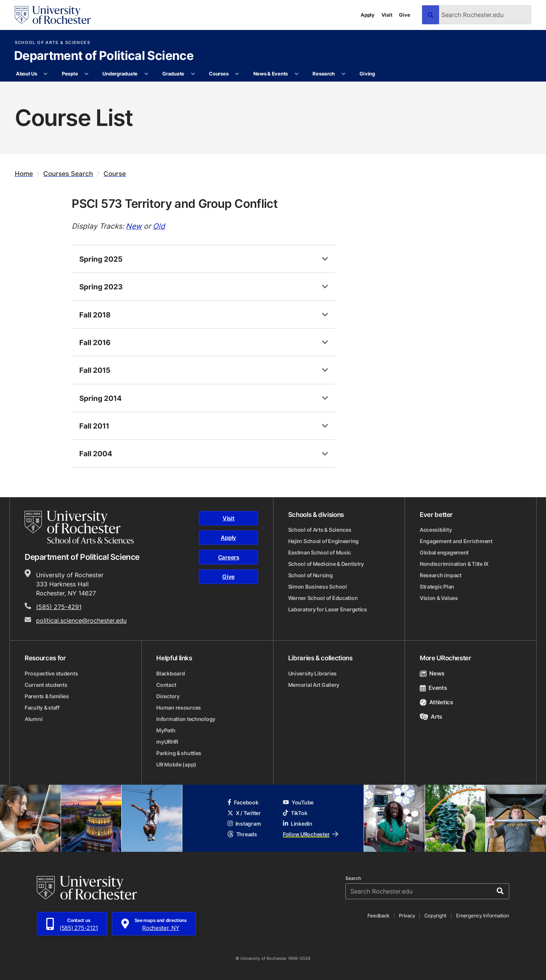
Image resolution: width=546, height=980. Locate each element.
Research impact (441, 575)
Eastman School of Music (320, 552)
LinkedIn (298, 824)
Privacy (407, 916)
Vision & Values (439, 598)
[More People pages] (87, 74)
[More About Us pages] (46, 74)
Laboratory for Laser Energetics (328, 609)
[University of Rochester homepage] (53, 15)
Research (324, 74)
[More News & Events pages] (296, 74)
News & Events (271, 74)
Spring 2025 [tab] (101, 259)
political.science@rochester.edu (81, 620)
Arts (431, 717)
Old (159, 226)
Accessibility (436, 530)
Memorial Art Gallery (314, 685)
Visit (387, 15)
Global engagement (444, 552)
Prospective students (51, 673)
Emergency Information (483, 916)
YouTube (298, 802)
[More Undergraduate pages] (146, 74)
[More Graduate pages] (193, 74)
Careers (229, 557)
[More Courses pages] (237, 74)
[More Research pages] (343, 74)
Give (404, 15)
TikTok (295, 813)
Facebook (243, 802)
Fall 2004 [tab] (96, 453)
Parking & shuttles (179, 753)
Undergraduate (120, 74)
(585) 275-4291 (59, 607)
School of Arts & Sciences (53, 43)
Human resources (179, 708)
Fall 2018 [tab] (95, 315)
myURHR (167, 742)
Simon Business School (318, 587)
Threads (242, 834)
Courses (219, 74)
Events (433, 688)
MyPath (166, 730)
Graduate (173, 74)
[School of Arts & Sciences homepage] (79, 527)
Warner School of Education (323, 598)
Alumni (34, 719)
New (134, 226)
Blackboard (170, 673)
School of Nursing (311, 575)
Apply (368, 15)
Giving (367, 74)
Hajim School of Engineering (323, 541)
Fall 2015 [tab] (95, 370)
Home (24, 174)
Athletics (436, 702)
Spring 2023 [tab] (101, 287)
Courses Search (68, 174)
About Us (27, 74)
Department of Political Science (104, 56)
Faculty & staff (42, 708)
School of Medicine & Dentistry (326, 564)
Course (115, 174)
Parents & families (47, 696)
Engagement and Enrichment (456, 541)
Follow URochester (311, 834)
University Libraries (312, 673)
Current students (46, 685)
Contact (166, 685)
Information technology (186, 719)
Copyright (435, 916)
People (70, 74)
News (432, 673)
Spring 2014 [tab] (100, 398)
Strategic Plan (437, 587)
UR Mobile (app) (176, 764)
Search (353, 878)
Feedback (378, 916)
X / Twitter (244, 813)
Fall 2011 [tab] (94, 426)
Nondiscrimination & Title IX (454, 564)
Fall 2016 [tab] (95, 342)
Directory (168, 696)
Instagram (244, 824)
